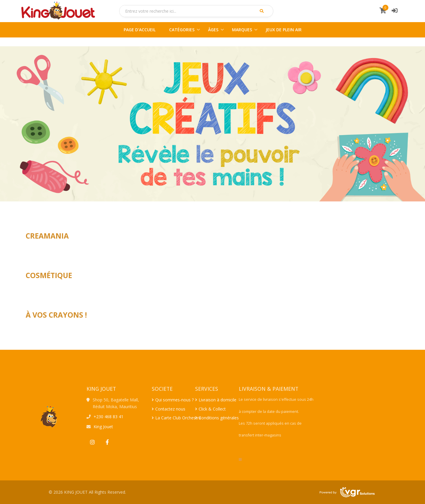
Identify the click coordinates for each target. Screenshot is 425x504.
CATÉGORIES (182, 30)
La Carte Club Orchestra (178, 418)
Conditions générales (219, 418)
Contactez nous (170, 409)
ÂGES (213, 30)
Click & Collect (212, 409)
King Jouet (103, 427)
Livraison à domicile (218, 400)
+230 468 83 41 (108, 417)
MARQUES (242, 30)
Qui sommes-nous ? (174, 400)
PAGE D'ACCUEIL (140, 30)
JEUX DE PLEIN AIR (284, 30)
